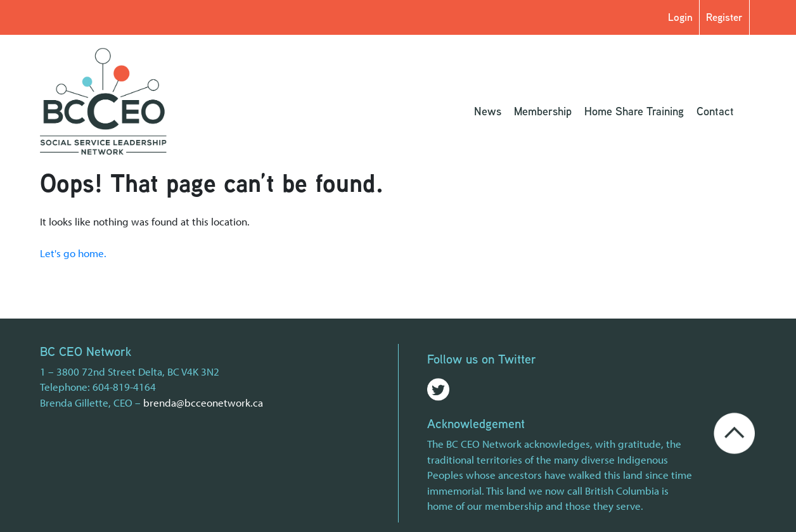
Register (724, 17)
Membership (543, 111)
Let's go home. (73, 253)
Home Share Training (634, 111)
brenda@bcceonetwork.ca (203, 402)
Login (680, 17)
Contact (715, 111)
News (488, 111)
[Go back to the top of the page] (734, 432)
